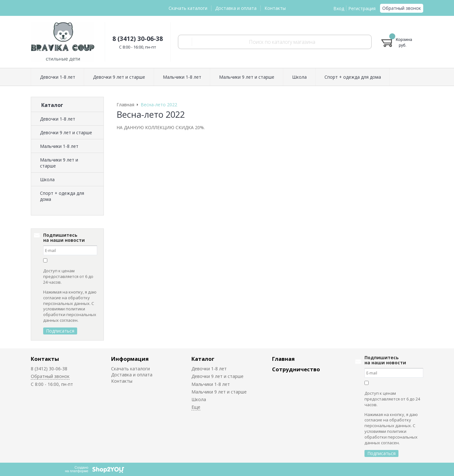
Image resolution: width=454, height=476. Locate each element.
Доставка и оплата (236, 8)
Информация (130, 359)
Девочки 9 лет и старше (66, 132)
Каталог (203, 359)
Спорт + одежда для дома (62, 196)
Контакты (275, 8)
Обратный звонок (402, 8)
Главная (283, 359)
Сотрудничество (296, 369)
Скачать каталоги (188, 8)
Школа (47, 179)
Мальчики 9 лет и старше (59, 163)
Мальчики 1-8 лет (59, 146)
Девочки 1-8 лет (58, 119)
